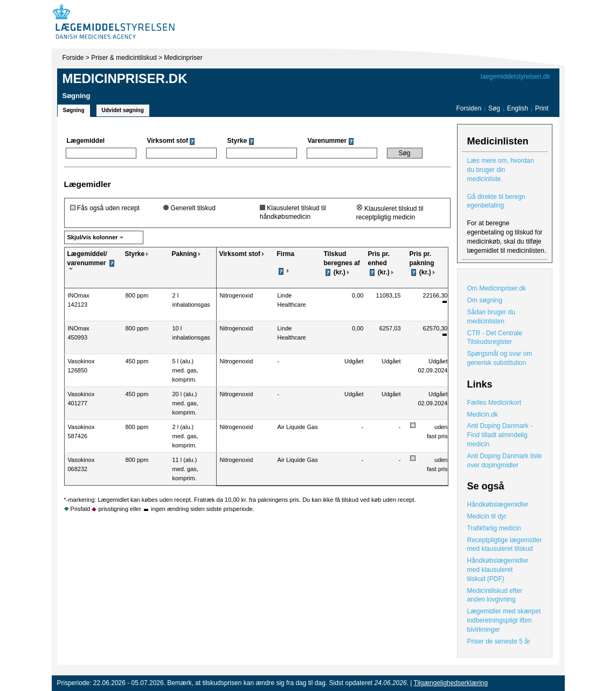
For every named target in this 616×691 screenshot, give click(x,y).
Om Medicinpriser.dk (497, 288)
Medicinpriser (183, 58)
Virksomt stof (240, 254)
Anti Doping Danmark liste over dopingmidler (505, 461)
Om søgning (485, 300)
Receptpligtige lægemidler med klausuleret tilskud (505, 545)
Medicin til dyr (487, 516)
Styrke (135, 254)
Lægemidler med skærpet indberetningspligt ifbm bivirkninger (504, 620)
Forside (73, 58)
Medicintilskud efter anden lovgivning (495, 595)
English (519, 108)
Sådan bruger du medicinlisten (491, 317)
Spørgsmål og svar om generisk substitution (500, 358)
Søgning (74, 110)
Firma (286, 254)
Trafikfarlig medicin (494, 528)
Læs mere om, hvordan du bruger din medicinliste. (501, 170)
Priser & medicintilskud (124, 58)
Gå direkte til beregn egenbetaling (496, 201)
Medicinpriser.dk (125, 78)
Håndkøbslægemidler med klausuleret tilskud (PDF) (498, 570)
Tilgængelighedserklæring (451, 683)
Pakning (185, 254)
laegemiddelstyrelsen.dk (515, 77)
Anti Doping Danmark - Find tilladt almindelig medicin (500, 435)
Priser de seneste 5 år (499, 641)
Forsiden (469, 108)
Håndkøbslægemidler (498, 505)
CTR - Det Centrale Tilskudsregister (495, 338)
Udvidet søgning (123, 110)
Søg (494, 108)
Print (542, 108)
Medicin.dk (483, 414)
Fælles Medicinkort (494, 403)
